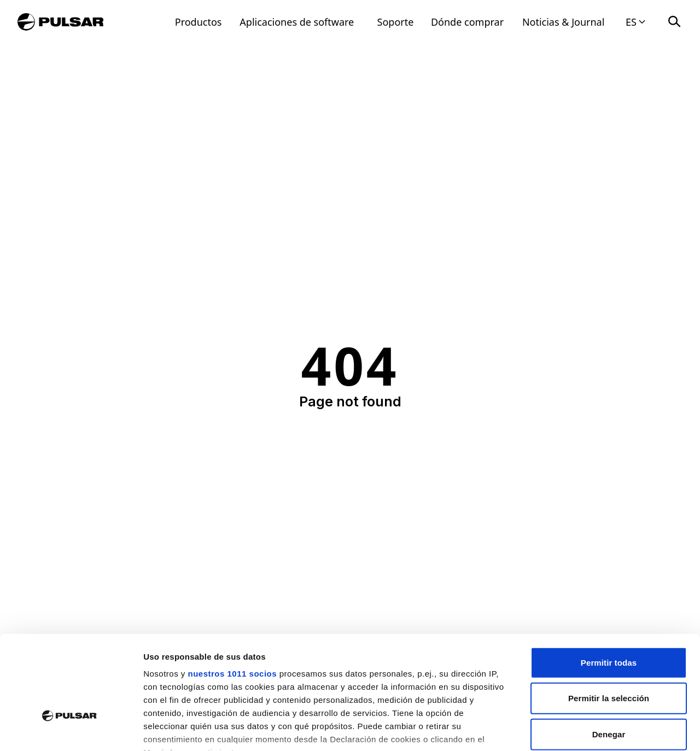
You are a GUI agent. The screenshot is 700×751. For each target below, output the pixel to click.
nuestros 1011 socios (232, 595)
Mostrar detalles (592, 729)
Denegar (609, 656)
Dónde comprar (467, 22)
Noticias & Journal (563, 22)
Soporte (396, 22)
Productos (199, 22)
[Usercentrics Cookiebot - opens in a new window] (71, 730)
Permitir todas (609, 584)
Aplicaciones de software (297, 22)
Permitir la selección (609, 619)
